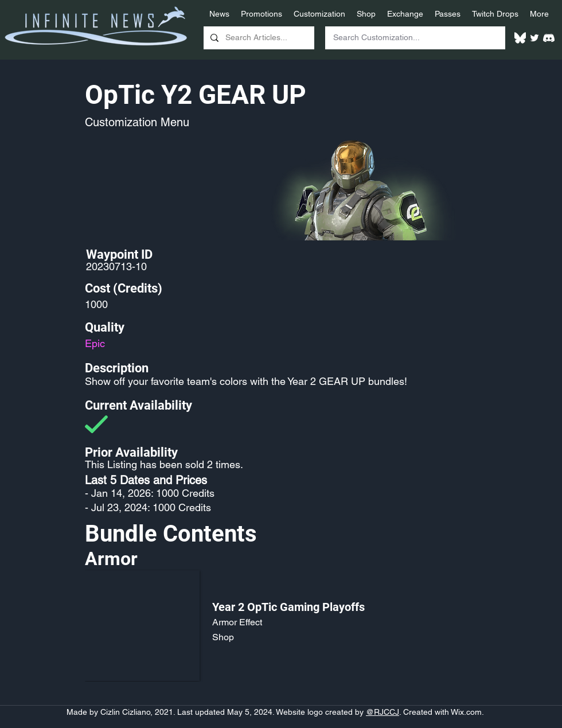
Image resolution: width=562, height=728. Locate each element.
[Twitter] (534, 38)
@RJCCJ (383, 712)
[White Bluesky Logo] (520, 38)
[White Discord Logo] (549, 38)
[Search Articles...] (258, 38)
